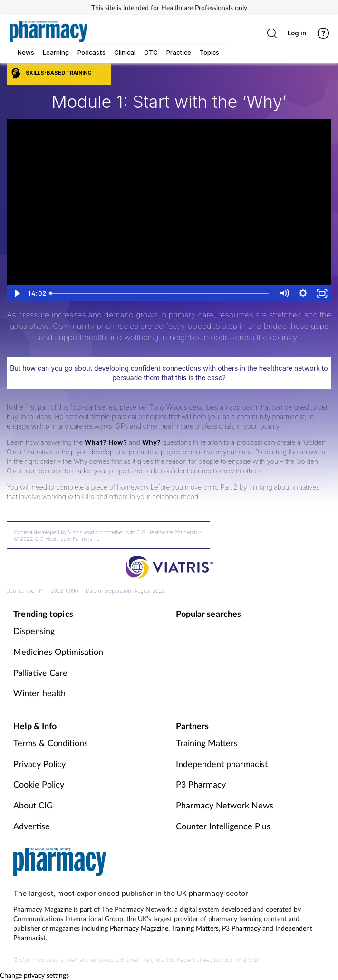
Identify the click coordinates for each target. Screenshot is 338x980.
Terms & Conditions (51, 743)
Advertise (32, 826)
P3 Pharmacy (201, 784)
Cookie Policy (39, 784)
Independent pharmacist (222, 764)
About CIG (33, 805)
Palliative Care (40, 673)
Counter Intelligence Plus (223, 826)
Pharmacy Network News (225, 805)
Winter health (39, 693)
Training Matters (207, 743)
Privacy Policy (39, 764)
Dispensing (34, 631)
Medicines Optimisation (58, 652)
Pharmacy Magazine (139, 928)
